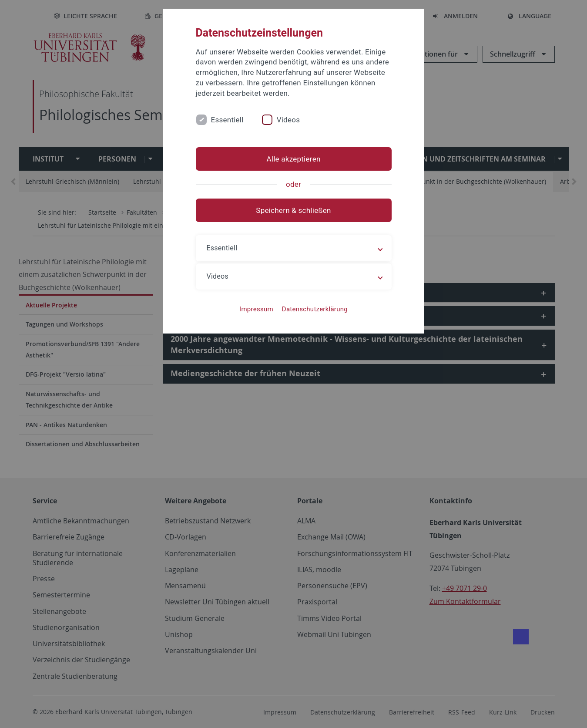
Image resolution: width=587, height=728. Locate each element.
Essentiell (227, 120)
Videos (288, 120)
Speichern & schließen (293, 210)
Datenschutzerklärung (315, 309)
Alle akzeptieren (293, 159)
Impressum (256, 309)
